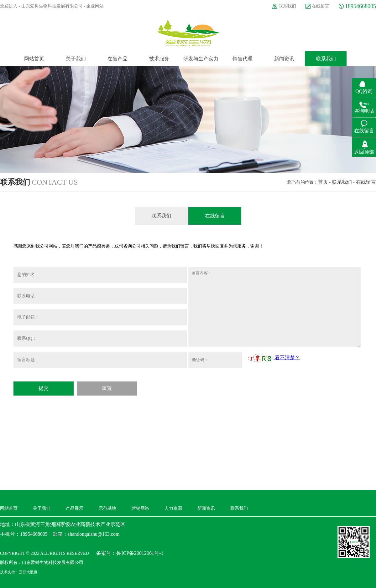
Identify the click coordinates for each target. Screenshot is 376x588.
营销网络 (140, 508)
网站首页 (9, 508)
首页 (323, 182)
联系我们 (287, 6)
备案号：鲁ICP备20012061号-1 (130, 553)
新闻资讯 (206, 508)
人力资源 (173, 508)
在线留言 (321, 6)
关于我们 (42, 508)
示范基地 (107, 508)
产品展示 (75, 508)
